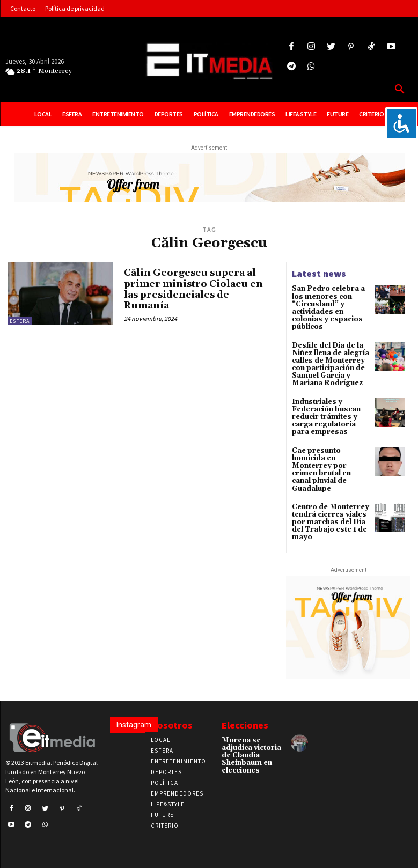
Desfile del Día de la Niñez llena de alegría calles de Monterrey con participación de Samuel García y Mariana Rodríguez (328, 361)
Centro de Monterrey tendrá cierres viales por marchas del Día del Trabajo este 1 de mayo (328, 504)
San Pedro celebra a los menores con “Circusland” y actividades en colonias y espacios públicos (326, 307)
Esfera (20, 321)
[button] (400, 90)
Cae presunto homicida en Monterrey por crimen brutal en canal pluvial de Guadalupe (330, 458)
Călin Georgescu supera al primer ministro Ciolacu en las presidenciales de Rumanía (196, 289)
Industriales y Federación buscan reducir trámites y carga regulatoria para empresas (324, 411)
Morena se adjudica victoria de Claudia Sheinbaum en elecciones (251, 735)
